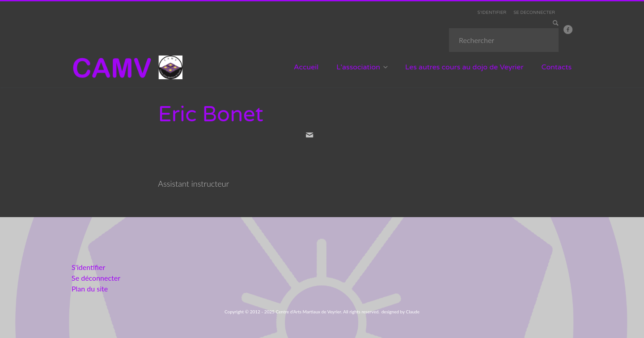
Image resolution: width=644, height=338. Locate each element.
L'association (358, 67)
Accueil (306, 67)
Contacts (557, 67)
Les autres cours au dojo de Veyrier (464, 67)
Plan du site (90, 289)
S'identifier (88, 267)
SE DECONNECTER (534, 13)
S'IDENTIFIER (492, 13)
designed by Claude (400, 312)
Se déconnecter (96, 278)
